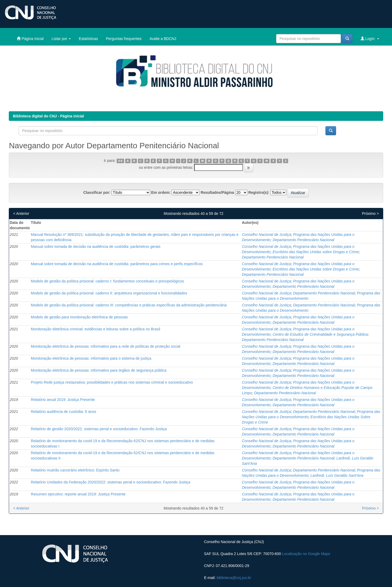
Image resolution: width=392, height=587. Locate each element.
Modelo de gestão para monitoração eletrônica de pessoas (79, 317)
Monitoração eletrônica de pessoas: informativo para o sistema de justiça (91, 358)
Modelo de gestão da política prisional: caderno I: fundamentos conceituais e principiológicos (107, 281)
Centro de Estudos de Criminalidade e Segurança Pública (320, 334)
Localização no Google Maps (306, 554)
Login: (370, 38)
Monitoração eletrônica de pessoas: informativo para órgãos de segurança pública (99, 370)
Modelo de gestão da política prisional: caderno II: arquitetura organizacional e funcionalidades (109, 293)
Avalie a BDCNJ (163, 39)
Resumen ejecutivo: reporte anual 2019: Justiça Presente (78, 494)
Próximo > (370, 214)
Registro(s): (259, 192)
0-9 (120, 161)
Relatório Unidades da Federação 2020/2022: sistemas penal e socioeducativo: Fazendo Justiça (111, 482)
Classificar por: (97, 192)
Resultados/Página (217, 192)
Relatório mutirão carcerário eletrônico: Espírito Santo (75, 470)
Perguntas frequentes (124, 39)
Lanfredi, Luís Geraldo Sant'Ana (337, 475)
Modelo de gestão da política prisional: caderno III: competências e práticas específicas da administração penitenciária (129, 305)
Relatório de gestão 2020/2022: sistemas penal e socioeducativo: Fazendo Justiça (99, 429)
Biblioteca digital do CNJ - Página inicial (48, 116)
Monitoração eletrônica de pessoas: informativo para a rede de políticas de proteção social (106, 346)
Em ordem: (161, 192)
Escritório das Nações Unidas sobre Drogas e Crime (316, 252)
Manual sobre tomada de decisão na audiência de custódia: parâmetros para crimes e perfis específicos (117, 264)
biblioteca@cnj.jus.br (234, 578)
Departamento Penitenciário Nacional (303, 240)
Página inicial (30, 38)
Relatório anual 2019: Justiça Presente (63, 400)
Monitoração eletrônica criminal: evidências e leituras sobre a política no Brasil (96, 329)
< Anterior (21, 214)
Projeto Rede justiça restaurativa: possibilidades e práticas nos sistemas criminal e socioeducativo (112, 382)
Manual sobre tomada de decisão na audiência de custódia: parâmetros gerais (96, 247)
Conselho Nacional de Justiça (266, 235)
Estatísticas (88, 39)
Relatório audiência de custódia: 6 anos (64, 412)
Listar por (61, 39)
